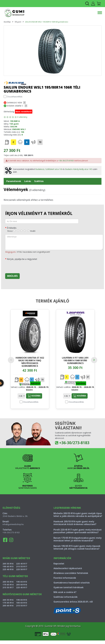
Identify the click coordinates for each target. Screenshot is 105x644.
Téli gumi (18, 22)
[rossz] (15, 231)
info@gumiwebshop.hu (13, 524)
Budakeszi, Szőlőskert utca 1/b (49, 169)
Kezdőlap (7, 22)
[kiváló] (28, 231)
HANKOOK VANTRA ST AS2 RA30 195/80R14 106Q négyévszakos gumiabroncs (30, 362)
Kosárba (34, 396)
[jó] (25, 231)
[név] (42, 221)
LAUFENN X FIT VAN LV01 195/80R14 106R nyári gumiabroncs (75, 360)
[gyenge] (18, 231)
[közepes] (21, 231)
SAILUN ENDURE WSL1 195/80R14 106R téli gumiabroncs (47, 22)
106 (22, 132)
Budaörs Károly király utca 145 (79, 169)
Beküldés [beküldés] (12, 276)
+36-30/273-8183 (66, 161)
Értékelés (12, 228)
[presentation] (26, 266)
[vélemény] (54, 242)
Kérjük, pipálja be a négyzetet (22, 259)
